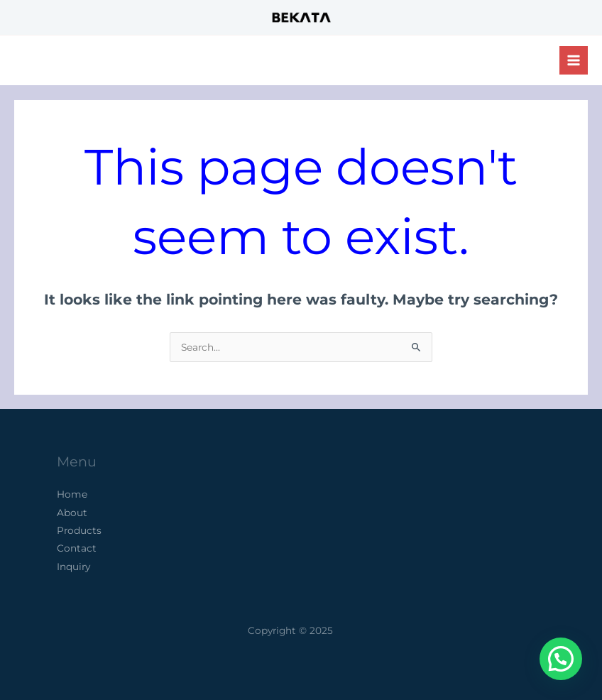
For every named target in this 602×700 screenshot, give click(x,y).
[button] (561, 659)
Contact (77, 548)
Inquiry (73, 567)
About (72, 513)
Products (79, 530)
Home (72, 494)
